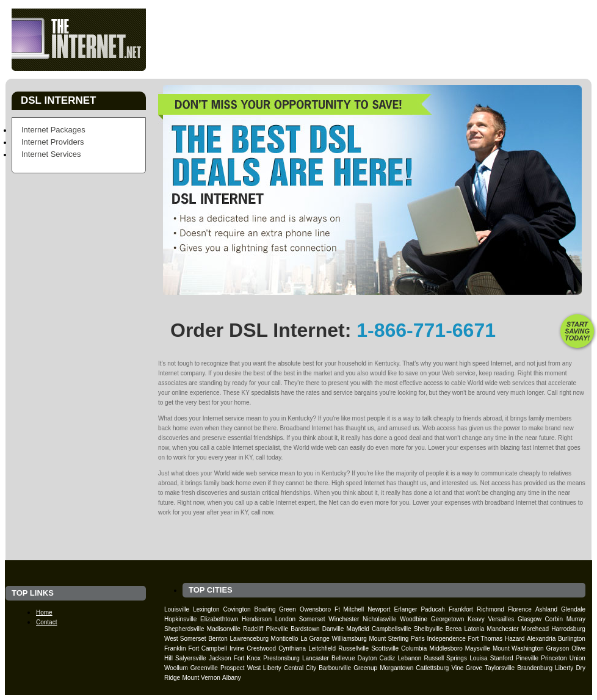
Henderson (257, 619)
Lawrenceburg (249, 639)
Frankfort (461, 609)
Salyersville (191, 658)
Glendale (573, 609)
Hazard (515, 639)
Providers (406, 60)
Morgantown (396, 668)
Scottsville (385, 648)
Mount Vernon (201, 678)
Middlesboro (446, 648)
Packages (348, 60)
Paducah (432, 609)
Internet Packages (53, 130)
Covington (237, 609)
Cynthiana (292, 648)
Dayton (367, 658)
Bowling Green (275, 609)
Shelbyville (429, 629)
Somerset (312, 619)
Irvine (237, 648)
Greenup (365, 668)
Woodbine (414, 619)
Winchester (344, 619)
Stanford (502, 658)
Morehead (535, 629)
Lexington (206, 609)
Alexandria (541, 639)
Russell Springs (446, 658)
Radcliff (253, 629)
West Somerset (185, 639)
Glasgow (530, 619)
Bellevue (343, 658)
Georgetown (447, 619)
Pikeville (277, 629)
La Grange (315, 639)
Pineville (527, 658)
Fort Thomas (486, 639)
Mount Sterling (389, 639)
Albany (232, 678)
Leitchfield (322, 648)
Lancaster (316, 658)
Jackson (220, 658)
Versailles (501, 619)
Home (299, 60)
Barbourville (335, 668)
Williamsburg (349, 639)
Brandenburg (535, 668)
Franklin (175, 648)
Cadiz (388, 658)
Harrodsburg (568, 629)
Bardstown (305, 629)
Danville (333, 629)
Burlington (572, 639)
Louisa (478, 658)
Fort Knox (247, 658)
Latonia (475, 629)
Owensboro (315, 609)
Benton (218, 639)
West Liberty (264, 668)
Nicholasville (380, 619)
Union (577, 658)
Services (461, 60)
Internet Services (51, 154)
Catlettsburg (432, 668)
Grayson (557, 648)
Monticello (285, 639)
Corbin (554, 619)
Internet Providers (53, 142)
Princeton (554, 658)
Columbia (414, 648)
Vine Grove (467, 668)
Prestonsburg (281, 658)
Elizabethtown (219, 619)
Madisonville (224, 629)
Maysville (478, 648)
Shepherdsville (184, 629)
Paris (418, 639)
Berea (454, 629)
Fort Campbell (208, 648)
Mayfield (358, 629)
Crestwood (261, 648)
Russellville (353, 648)
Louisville (177, 609)
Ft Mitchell (349, 609)
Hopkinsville (180, 619)
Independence (446, 639)
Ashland (546, 609)
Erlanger (406, 609)
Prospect (232, 668)
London (285, 619)
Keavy (476, 619)
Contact (512, 60)
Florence (520, 609)
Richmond (490, 609)
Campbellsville (391, 629)
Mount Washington (518, 648)
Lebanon (409, 658)
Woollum (176, 668)
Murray (576, 619)
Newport (379, 609)
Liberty (564, 668)
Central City (300, 668)
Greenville (204, 668)
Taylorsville (500, 668)
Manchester (503, 629)
